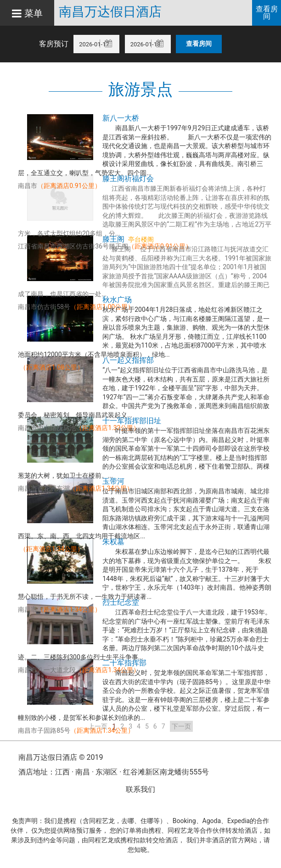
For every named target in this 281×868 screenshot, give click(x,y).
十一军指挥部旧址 (132, 421)
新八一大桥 (121, 118)
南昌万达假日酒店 (114, 12)
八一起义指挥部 (128, 360)
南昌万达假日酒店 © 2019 (61, 757)
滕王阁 (113, 239)
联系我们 (140, 789)
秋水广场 (117, 300)
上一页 (98, 726)
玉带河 (113, 481)
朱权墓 (113, 542)
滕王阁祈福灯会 (128, 179)
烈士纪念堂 (121, 602)
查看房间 (267, 13)
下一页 (181, 726)
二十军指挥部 (124, 663)
